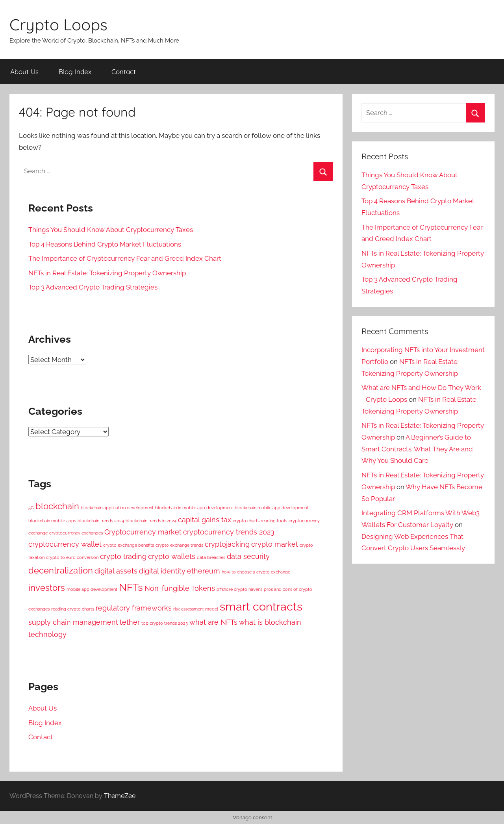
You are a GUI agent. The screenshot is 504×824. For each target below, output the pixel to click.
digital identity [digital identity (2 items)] (162, 571)
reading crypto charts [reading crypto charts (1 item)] (73, 609)
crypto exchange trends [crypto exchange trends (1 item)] (179, 545)
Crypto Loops (58, 24)
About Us (24, 71)
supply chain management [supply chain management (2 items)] (73, 622)
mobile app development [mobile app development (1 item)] (92, 589)
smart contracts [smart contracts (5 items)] (261, 606)
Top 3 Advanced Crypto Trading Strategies (93, 287)
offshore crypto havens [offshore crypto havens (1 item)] (239, 589)
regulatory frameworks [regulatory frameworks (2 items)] (134, 608)
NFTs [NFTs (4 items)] (131, 587)
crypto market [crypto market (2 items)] (275, 544)
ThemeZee (120, 796)
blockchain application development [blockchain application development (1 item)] (117, 508)
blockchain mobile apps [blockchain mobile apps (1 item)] (52, 521)
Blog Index (75, 71)
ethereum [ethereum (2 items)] (204, 571)
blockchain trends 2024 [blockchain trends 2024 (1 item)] (101, 521)
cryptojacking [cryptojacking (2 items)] (227, 544)
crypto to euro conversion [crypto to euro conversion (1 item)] (72, 557)
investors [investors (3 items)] (47, 588)
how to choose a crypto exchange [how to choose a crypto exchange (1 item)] (256, 572)
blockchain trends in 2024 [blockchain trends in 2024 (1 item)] (151, 521)
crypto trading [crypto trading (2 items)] (123, 556)
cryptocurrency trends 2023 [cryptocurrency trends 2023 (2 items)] (229, 532)
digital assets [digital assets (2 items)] (116, 571)
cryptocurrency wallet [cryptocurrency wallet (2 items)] (65, 544)
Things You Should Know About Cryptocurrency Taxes (111, 230)
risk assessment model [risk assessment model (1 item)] (196, 609)
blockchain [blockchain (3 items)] (57, 506)
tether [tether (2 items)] (130, 622)
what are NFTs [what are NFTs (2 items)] (213, 622)
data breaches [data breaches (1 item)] (211, 557)
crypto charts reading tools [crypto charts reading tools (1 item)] (260, 521)
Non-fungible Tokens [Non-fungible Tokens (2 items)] (180, 588)
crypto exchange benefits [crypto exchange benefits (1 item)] (129, 545)
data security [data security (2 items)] (248, 556)
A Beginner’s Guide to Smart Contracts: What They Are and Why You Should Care (417, 449)
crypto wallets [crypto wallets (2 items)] (172, 556)
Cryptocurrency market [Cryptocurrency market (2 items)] (143, 532)
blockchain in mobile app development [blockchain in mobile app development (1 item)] (194, 508)
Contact (124, 71)
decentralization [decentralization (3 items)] (61, 570)
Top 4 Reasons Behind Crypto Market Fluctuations (105, 244)
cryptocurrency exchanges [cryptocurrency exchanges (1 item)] (76, 533)
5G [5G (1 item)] (31, 508)
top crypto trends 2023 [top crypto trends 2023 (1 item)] (165, 623)
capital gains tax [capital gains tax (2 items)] (205, 520)
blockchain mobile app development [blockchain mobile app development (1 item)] (271, 508)
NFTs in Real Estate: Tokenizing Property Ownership (107, 273)
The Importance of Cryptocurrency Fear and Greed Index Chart (125, 258)
